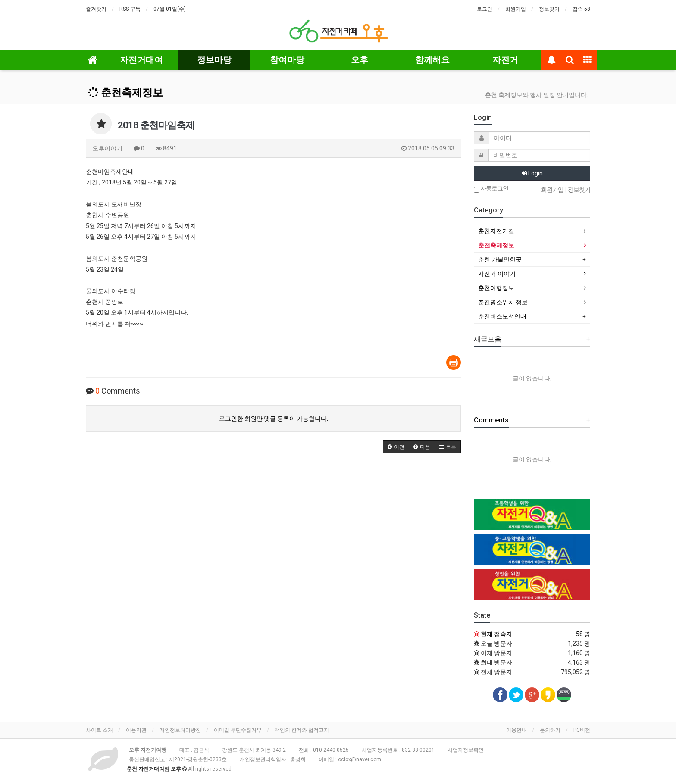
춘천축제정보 (125, 93)
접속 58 (581, 9)
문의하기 (550, 730)
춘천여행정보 (496, 288)
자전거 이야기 (497, 274)
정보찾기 (549, 9)
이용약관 (136, 730)
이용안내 (516, 730)
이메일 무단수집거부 (238, 730)
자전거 (505, 60)
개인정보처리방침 (180, 730)
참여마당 (287, 60)
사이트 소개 (99, 730)
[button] (396, 447)
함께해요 (432, 60)
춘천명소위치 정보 (503, 302)
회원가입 (516, 9)
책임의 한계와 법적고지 (302, 730)
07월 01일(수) (170, 9)
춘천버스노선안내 (502, 316)
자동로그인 (491, 189)
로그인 (485, 9)
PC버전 (582, 730)
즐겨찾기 (96, 9)
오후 (360, 60)
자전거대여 (141, 60)
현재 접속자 (496, 634)
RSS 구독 (130, 9)
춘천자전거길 (496, 231)
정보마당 (214, 60)
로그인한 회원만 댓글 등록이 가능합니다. (274, 419)
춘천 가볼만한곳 (500, 259)
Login (532, 173)
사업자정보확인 (466, 750)
